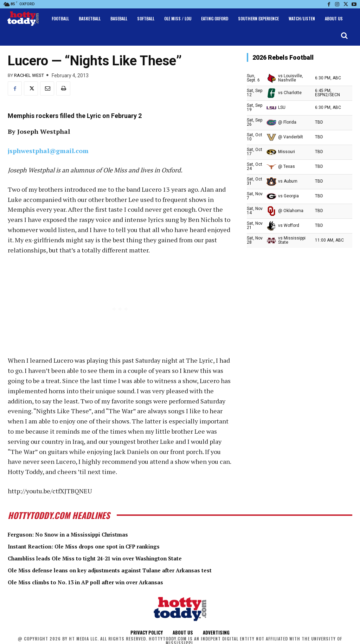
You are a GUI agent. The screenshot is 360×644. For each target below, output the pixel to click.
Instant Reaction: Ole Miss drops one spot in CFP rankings (100, 546)
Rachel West (29, 75)
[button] (344, 35)
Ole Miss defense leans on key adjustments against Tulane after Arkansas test (131, 570)
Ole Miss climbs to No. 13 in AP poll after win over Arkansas (101, 581)
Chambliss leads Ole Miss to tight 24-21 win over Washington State (113, 558)
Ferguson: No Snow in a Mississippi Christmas (80, 534)
